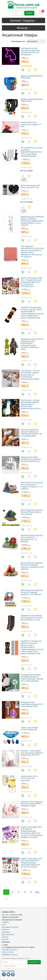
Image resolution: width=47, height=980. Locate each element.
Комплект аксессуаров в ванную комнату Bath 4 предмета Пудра (32, 804)
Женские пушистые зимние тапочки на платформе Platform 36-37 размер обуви (32, 433)
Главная (5, 922)
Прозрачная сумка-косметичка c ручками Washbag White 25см (31, 459)
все (37, 892)
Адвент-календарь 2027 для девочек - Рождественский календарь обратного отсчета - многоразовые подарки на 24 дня (32, 832)
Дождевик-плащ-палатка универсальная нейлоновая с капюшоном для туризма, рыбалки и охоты (32, 344)
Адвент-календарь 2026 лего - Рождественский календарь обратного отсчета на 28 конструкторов (31, 282)
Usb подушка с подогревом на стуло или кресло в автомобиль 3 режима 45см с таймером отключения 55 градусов (32, 251)
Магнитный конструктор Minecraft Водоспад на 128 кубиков (32, 512)
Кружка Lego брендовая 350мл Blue (32, 77)
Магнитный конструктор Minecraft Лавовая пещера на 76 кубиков (32, 592)
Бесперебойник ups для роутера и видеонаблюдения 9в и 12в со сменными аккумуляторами (32, 152)
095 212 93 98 (8, 952)
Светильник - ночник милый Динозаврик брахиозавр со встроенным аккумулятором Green (31, 404)
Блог (4, 925)
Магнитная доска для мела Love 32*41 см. (30, 186)
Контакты (6, 932)
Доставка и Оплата (10, 927)
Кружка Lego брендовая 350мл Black (32, 100)
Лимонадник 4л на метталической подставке (29, 778)
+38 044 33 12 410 (9, 950)
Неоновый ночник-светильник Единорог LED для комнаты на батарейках (31, 51)
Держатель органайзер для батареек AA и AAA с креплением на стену (32, 618)
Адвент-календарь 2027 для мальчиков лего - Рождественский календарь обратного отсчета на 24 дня (31, 863)
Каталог (5, 939)
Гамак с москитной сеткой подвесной (29, 728)
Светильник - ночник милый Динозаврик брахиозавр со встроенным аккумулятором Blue (30, 375)
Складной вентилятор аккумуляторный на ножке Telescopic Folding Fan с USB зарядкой (32, 678)
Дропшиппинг (8, 934)
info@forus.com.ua (10, 955)
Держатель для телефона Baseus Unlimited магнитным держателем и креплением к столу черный (32, 221)
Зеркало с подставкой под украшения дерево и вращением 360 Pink (32, 753)
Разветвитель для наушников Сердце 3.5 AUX (31, 124)
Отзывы (5, 937)
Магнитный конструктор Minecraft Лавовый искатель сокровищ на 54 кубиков (32, 566)
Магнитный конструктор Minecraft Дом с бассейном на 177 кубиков (32, 538)
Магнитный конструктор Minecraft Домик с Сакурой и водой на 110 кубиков (32, 486)
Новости (5, 929)
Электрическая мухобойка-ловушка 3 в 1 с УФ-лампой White (32, 704)
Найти (29, 13)
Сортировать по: (18, 41)
